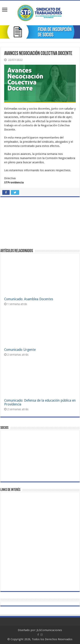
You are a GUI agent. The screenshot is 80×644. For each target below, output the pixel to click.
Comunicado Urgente (20, 350)
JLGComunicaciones (49, 630)
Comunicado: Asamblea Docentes (29, 299)
